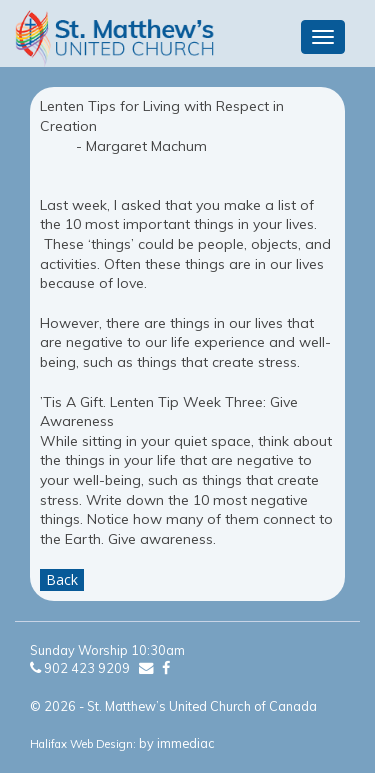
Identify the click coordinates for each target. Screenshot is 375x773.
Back (62, 579)
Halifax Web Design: (83, 744)
